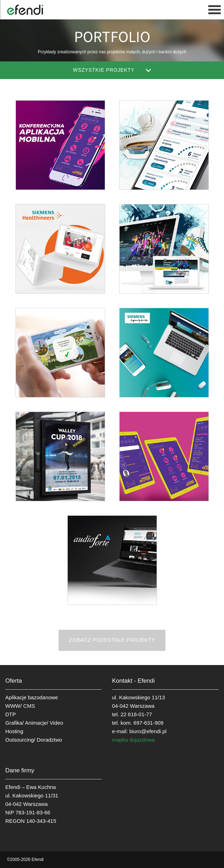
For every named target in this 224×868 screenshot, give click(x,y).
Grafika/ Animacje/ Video (34, 723)
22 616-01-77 (136, 714)
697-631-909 (148, 723)
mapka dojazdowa (134, 740)
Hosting (14, 731)
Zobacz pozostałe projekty (112, 640)
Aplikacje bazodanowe (32, 697)
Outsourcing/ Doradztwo (34, 740)
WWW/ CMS (20, 706)
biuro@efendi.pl (148, 731)
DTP (11, 714)
